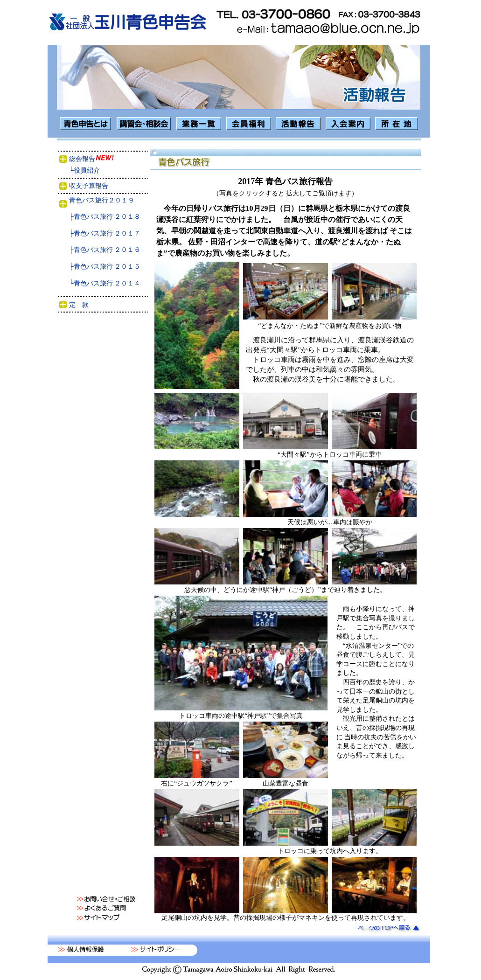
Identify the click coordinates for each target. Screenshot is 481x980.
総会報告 (104, 159)
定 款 (107, 305)
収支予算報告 (106, 186)
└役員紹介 (105, 170)
